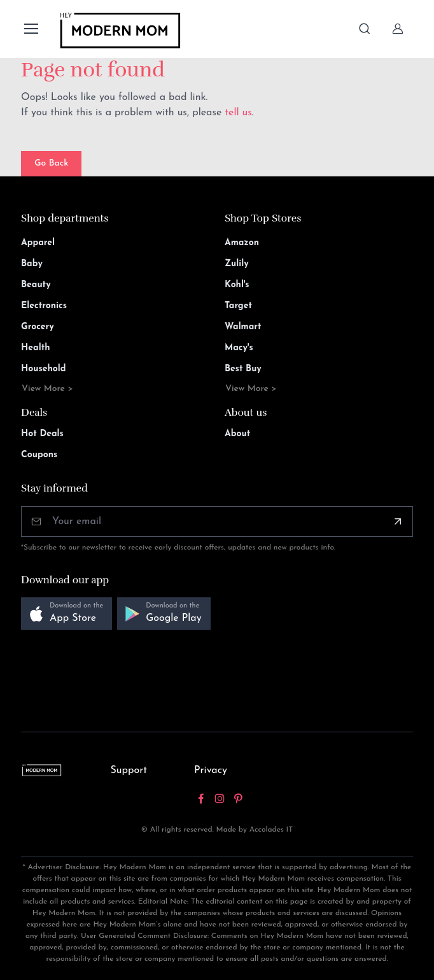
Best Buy (243, 369)
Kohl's (237, 285)
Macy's (239, 348)
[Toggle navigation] (31, 29)
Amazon (242, 243)
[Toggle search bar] (365, 29)
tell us (238, 113)
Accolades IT (271, 830)
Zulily (237, 264)
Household (44, 369)
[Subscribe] (398, 522)
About (237, 434)
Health (35, 348)
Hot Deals (42, 434)
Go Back (51, 163)
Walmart (243, 327)
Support (129, 771)
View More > (47, 389)
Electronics (44, 306)
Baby (32, 264)
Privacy (211, 771)
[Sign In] (398, 29)
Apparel (38, 243)
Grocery (38, 327)
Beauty (36, 285)
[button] (66, 614)
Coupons (39, 455)
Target (238, 306)
